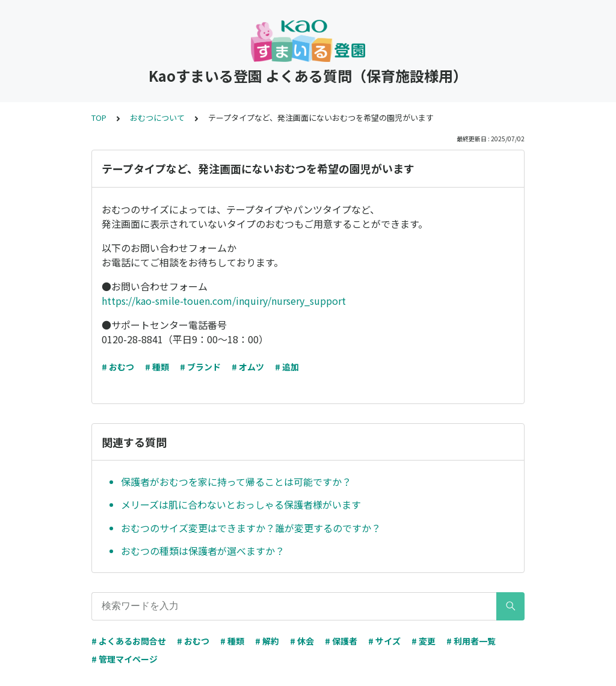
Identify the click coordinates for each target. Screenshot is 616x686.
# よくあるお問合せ (129, 641)
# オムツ (248, 367)
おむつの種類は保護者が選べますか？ (203, 551)
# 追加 (287, 367)
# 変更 (423, 641)
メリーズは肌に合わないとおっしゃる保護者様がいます (241, 504)
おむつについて (157, 118)
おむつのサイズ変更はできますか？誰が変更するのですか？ (251, 528)
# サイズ (384, 641)
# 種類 (157, 367)
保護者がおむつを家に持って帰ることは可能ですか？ (236, 482)
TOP (99, 118)
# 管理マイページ (125, 659)
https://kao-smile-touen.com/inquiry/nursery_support (224, 301)
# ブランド (200, 367)
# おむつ (118, 367)
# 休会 (302, 641)
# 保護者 (341, 641)
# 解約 (267, 641)
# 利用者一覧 (471, 641)
